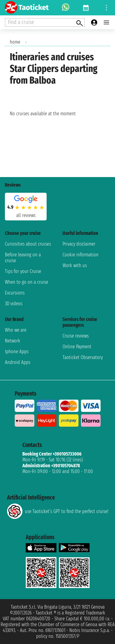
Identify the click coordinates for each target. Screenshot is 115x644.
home (15, 42)
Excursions (15, 293)
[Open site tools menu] (106, 8)
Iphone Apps (17, 352)
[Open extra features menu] (45, 22)
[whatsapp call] (66, 8)
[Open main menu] (106, 22)
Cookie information (80, 255)
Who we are (16, 330)
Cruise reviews (76, 336)
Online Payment (77, 347)
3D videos (14, 304)
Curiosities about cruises (28, 244)
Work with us (75, 265)
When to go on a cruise (27, 282)
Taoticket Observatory (83, 357)
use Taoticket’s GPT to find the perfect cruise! (58, 511)
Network (13, 341)
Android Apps (18, 362)
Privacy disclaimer (79, 244)
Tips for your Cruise (23, 271)
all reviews (26, 215)
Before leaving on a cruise (23, 258)
